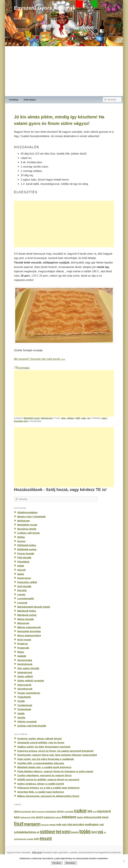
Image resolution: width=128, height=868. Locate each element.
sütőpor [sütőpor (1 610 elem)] (48, 832)
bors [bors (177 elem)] (34, 812)
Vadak (21, 713)
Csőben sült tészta (28, 533)
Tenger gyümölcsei (29, 693)
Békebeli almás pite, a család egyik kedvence (44, 767)
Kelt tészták (24, 586)
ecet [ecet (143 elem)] (95, 812)
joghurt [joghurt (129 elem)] (58, 817)
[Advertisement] (64, 71)
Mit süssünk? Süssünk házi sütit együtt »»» (40, 359)
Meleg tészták (25, 619)
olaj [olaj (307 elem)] (70, 824)
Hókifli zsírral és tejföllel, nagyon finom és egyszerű (48, 779)
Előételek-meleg (27, 549)
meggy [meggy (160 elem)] (52, 825)
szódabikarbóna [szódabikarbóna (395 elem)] (25, 832)
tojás (84, 418)
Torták (21, 701)
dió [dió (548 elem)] (90, 811)
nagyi (104, 418)
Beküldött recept (32, 418)
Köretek (22, 590)
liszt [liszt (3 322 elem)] (19, 824)
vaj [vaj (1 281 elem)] (100, 832)
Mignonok (23, 623)
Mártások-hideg (27, 611)
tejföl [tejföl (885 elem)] (66, 832)
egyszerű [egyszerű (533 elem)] (104, 811)
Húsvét (22, 570)
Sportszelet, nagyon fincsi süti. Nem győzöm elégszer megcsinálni (57, 755)
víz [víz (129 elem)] (105, 832)
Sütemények (47, 418)
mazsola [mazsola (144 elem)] (45, 825)
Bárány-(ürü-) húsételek (31, 517)
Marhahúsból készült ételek (34, 607)
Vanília (21, 718)
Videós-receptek (27, 722)
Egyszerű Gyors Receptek (45, 8)
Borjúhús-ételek (27, 529)
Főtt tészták (24, 557)
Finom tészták (26, 553)
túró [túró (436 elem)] (94, 832)
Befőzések (24, 521)
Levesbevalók (26, 598)
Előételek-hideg (27, 545)
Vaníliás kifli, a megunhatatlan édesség (41, 763)
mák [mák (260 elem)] (59, 825)
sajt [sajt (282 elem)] (101, 824)
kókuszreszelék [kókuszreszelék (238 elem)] (93, 817)
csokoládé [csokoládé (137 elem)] (69, 812)
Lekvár (21, 594)
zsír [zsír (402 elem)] (36, 839)
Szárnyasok (24, 685)
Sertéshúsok (25, 664)
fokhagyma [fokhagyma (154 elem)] (25, 817)
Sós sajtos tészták (28, 668)
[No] (124, 861)
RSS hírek (37, 853)
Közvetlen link (21, 421)
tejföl (78, 418)
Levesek (22, 603)
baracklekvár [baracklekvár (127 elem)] (26, 812)
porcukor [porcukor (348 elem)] (78, 824)
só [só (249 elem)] (38, 832)
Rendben (57, 863)
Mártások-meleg (27, 615)
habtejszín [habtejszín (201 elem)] (49, 817)
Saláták (22, 656)
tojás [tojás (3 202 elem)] (85, 831)
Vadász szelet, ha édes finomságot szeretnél (44, 747)
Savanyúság (25, 660)
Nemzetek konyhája (29, 631)
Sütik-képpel (30, 100)
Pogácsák (23, 648)
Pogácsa (22, 644)
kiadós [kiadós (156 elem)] (80, 817)
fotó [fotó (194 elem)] (33, 817)
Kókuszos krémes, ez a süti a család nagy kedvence (48, 788)
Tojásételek (24, 697)
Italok (21, 574)
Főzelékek (23, 562)
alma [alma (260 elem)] (17, 811)
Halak (21, 566)
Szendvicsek (25, 689)
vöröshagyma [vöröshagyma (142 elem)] (20, 839)
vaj (89, 418)
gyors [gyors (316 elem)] (40, 817)
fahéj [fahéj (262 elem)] (17, 817)
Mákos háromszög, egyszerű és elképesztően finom (48, 796)
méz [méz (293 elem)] (64, 824)
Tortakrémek (25, 705)
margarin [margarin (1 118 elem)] (32, 824)
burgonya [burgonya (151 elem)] (41, 811)
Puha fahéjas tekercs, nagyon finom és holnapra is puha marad (55, 771)
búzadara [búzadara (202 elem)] (51, 811)
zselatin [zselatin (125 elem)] (30, 839)
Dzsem (21, 541)
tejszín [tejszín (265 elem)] (75, 832)
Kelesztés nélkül (27, 582)
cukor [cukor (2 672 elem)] (81, 811)
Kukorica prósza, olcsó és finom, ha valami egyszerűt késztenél (55, 751)
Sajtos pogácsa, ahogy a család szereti (41, 784)
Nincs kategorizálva (29, 635)
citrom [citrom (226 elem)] (60, 811)
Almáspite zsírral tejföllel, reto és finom (41, 743)
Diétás (21, 537)
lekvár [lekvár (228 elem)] (105, 817)
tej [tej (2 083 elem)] (59, 832)
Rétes (21, 652)
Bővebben (71, 863)
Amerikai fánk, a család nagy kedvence (41, 792)
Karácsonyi (24, 578)
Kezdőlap (14, 100)
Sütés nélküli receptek (31, 681)
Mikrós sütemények (29, 627)
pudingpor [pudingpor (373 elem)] (92, 824)
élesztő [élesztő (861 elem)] (46, 838)
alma (63, 418)
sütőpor (71, 418)
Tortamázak (24, 709)
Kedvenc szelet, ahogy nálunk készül (39, 739)
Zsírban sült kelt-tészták (32, 726)
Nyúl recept (24, 640)
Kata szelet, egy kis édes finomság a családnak (46, 759)
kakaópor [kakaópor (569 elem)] (69, 817)
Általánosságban (27, 512)
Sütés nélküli (25, 676)
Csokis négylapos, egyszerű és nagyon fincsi (44, 775)
